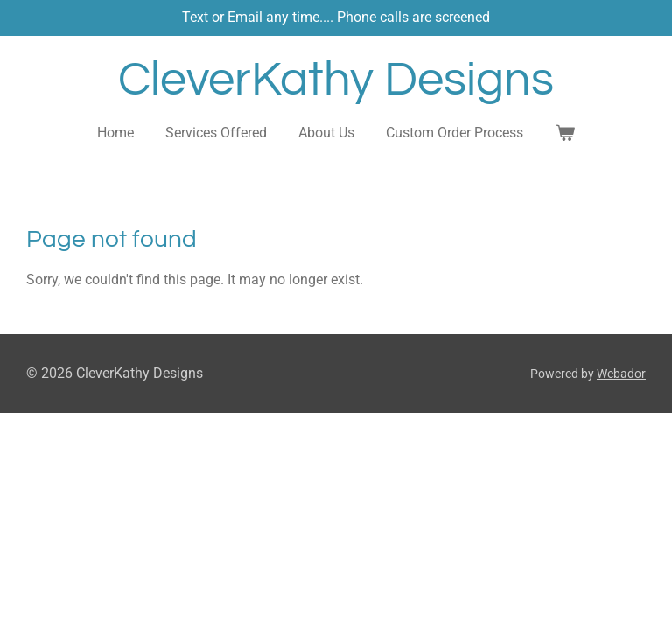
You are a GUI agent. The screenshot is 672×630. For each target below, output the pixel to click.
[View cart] (564, 133)
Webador (621, 374)
